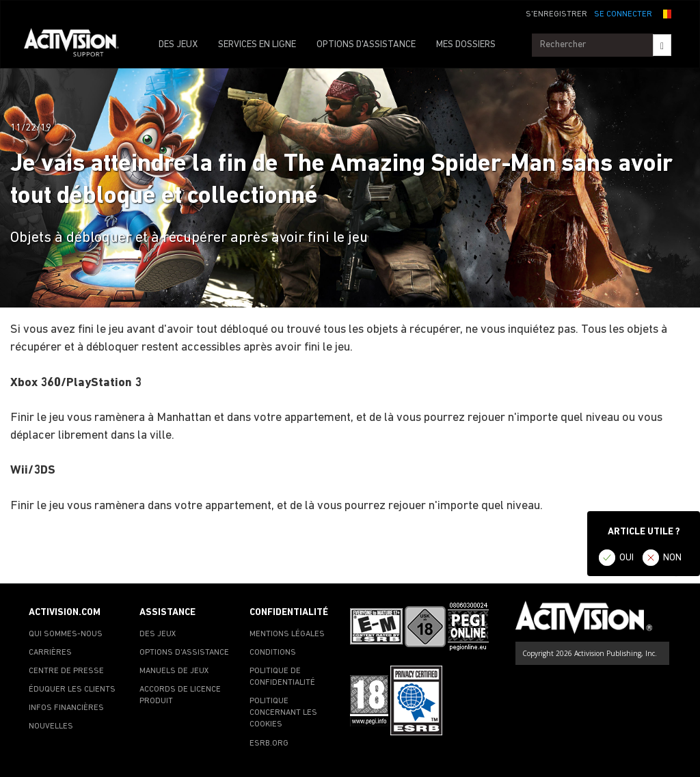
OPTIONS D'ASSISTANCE (366, 45)
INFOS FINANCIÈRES (66, 708)
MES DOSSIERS (466, 45)
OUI (627, 558)
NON (672, 558)
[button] (665, 13)
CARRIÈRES (50, 653)
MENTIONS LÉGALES (287, 634)
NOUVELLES (51, 726)
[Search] (662, 45)
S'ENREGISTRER (556, 14)
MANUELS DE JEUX (174, 671)
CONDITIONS (273, 653)
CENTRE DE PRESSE (66, 671)
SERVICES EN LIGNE (257, 45)
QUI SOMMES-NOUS (66, 634)
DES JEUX (178, 45)
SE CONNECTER (623, 14)
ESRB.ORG (269, 744)
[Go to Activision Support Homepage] (78, 45)
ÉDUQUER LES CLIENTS (72, 690)
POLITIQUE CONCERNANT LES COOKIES (283, 713)
